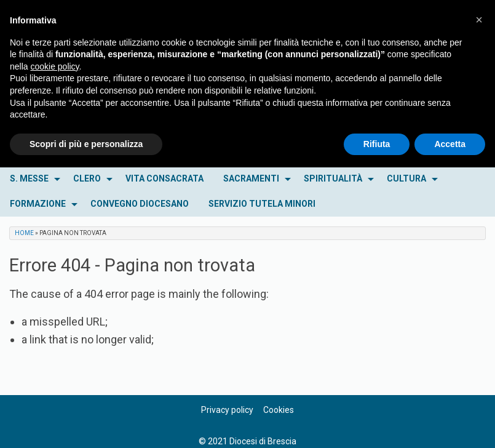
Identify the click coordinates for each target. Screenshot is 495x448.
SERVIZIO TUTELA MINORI (262, 204)
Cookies (279, 410)
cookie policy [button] (54, 66)
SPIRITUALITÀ (333, 178)
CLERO (87, 178)
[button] (479, 20)
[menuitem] (32, 179)
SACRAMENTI (251, 178)
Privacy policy (227, 410)
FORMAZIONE (38, 204)
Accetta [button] (450, 144)
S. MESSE (29, 178)
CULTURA (406, 178)
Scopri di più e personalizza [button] (86, 144)
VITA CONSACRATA (164, 178)
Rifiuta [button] (377, 144)
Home (24, 233)
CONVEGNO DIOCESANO (140, 204)
